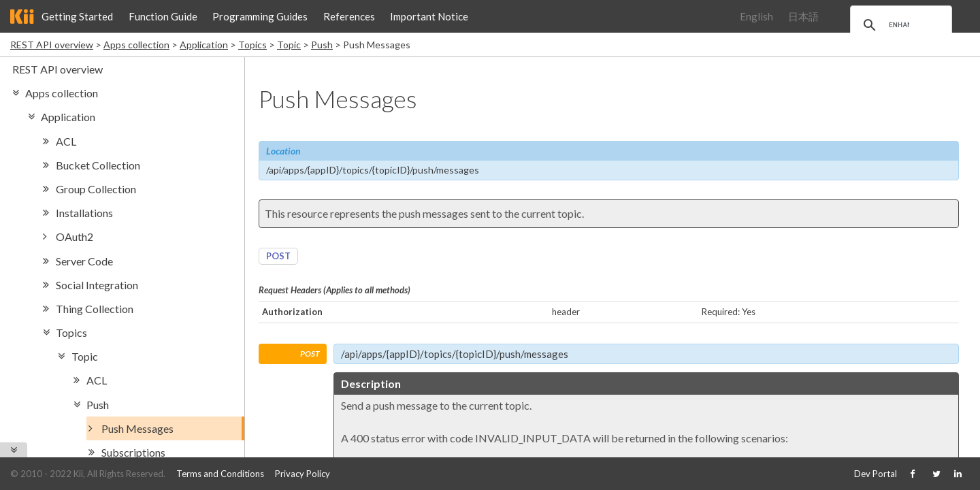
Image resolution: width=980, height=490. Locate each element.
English (756, 16)
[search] (899, 25)
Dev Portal (876, 474)
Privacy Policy (303, 474)
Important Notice (429, 16)
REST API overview (52, 45)
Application (204, 45)
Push (322, 45)
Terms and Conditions (220, 474)
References (349, 16)
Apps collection (136, 45)
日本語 (803, 16)
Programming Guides (260, 16)
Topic (289, 45)
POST (278, 256)
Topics (252, 45)
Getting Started (77, 16)
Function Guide (163, 16)
